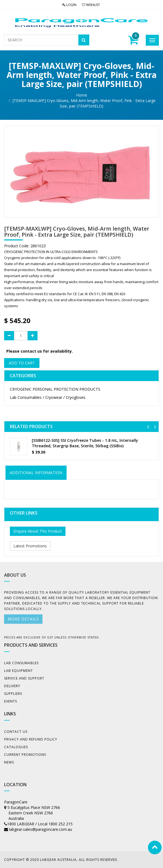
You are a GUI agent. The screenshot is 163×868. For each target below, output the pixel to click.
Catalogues (16, 747)
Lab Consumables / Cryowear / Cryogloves (48, 397)
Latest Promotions (30, 546)
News (9, 762)
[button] (148, 427)
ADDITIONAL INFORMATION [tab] (36, 473)
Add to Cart (22, 363)
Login (69, 5)
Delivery (12, 686)
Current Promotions (25, 755)
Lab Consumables (21, 663)
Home (82, 95)
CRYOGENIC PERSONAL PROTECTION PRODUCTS (55, 389)
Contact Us (16, 732)
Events (11, 701)
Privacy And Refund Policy (31, 739)
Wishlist (91, 5)
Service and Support (24, 678)
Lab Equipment (18, 671)
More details (23, 619)
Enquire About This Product (38, 531)
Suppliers (13, 694)
